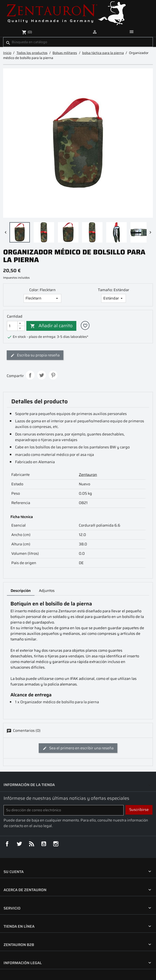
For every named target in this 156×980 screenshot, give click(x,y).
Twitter (19, 844)
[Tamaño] (113, 298)
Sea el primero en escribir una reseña (78, 748)
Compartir (30, 375)
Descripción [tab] (21, 591)
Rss (32, 844)
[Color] (42, 298)
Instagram (56, 844)
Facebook (7, 844)
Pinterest (53, 375)
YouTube (44, 844)
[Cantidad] (12, 326)
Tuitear (42, 375)
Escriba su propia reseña (35, 355)
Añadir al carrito (51, 326)
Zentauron (88, 475)
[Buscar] (78, 42)
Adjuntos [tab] (47, 591)
